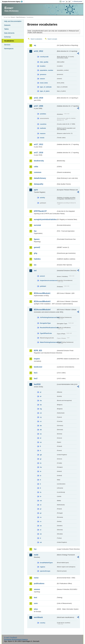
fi (40, 446)
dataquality (39, 184)
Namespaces (9, 49)
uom (36, 603)
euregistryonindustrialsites (45, 219)
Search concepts (52, 39)
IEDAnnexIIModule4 (42, 310)
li (40, 484)
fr (40, 451)
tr (40, 538)
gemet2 (37, 247)
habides (37, 259)
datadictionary (40, 178)
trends (42, 138)
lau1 (36, 373)
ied (35, 271)
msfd (36, 555)
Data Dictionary (21, 17)
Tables (6, 29)
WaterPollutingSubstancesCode (48, 342)
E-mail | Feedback (11, 637)
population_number (47, 70)
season (42, 79)
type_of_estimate (46, 87)
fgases (37, 239)
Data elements (9, 33)
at (41, 396)
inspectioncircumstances (48, 280)
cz (41, 421)
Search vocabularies (36, 39)
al (41, 392)
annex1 (42, 276)
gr (41, 459)
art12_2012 (38, 51)
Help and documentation (13, 21)
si (41, 530)
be (41, 405)
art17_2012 (38, 144)
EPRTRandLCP (40, 211)
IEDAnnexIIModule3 (42, 301)
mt (41, 501)
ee (41, 434)
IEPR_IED (38, 351)
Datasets (7, 25)
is (41, 476)
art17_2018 (38, 153)
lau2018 (37, 384)
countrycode (44, 57)
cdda (36, 167)
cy (41, 417)
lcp (35, 549)
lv (41, 496)
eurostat (37, 225)
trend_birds (44, 83)
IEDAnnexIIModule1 (42, 293)
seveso (37, 589)
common (38, 172)
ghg (35, 253)
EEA (13, 2)
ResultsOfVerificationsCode (48, 328)
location (43, 66)
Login (63, 1)
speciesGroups (45, 571)
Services (7, 45)
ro (41, 517)
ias (35, 265)
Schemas (7, 37)
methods (43, 128)
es (41, 442)
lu (41, 492)
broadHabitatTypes (46, 563)
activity (42, 198)
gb (41, 455)
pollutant (43, 286)
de (41, 426)
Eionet (13, 17)
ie (41, 471)
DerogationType (45, 323)
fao (35, 231)
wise (36, 609)
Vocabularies (9, 41)
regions (42, 567)
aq (35, 45)
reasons (43, 133)
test (35, 597)
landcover (38, 367)
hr (41, 463)
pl (41, 509)
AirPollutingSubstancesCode (48, 317)
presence (43, 74)
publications (39, 583)
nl (41, 505)
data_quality (44, 62)
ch (41, 413)
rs (41, 521)
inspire (37, 359)
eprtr (36, 190)
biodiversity (39, 161)
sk (41, 534)
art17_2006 (38, 106)
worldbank (38, 617)
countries (43, 124)
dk (41, 430)
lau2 (36, 378)
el (41, 438)
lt (40, 488)
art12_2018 (38, 98)
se (41, 526)
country (43, 623)
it (40, 480)
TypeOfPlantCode (46, 333)
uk (41, 542)
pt (41, 513)
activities (43, 114)
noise (36, 578)
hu (41, 467)
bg (41, 409)
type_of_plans (45, 91)
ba (41, 401)
